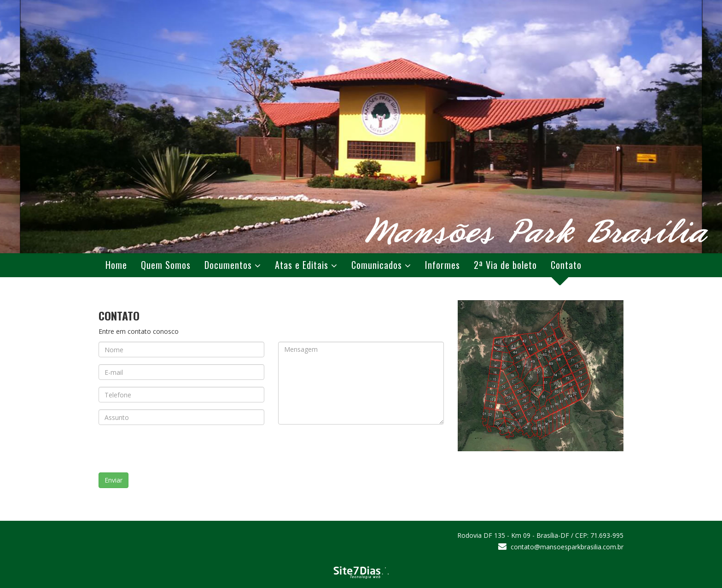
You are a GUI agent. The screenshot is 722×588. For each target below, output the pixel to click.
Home (116, 265)
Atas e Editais (302, 265)
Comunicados (377, 265)
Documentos (228, 265)
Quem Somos (166, 265)
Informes (443, 265)
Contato (566, 265)
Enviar (114, 480)
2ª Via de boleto (505, 265)
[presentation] (175, 450)
